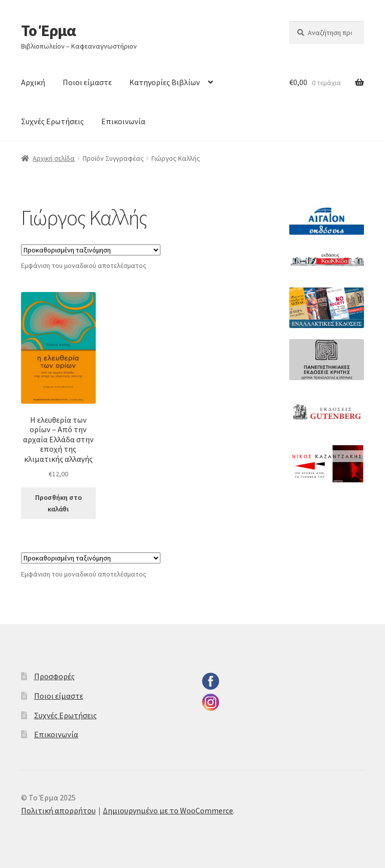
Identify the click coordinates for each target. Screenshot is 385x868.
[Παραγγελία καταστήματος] (91, 250)
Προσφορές (54, 676)
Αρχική (33, 82)
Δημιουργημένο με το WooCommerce (168, 810)
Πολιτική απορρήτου (58, 810)
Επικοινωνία (123, 121)
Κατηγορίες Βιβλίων (165, 82)
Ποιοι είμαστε (87, 82)
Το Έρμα (48, 31)
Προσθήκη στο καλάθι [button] (58, 503)
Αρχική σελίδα (54, 158)
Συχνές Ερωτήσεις (52, 121)
